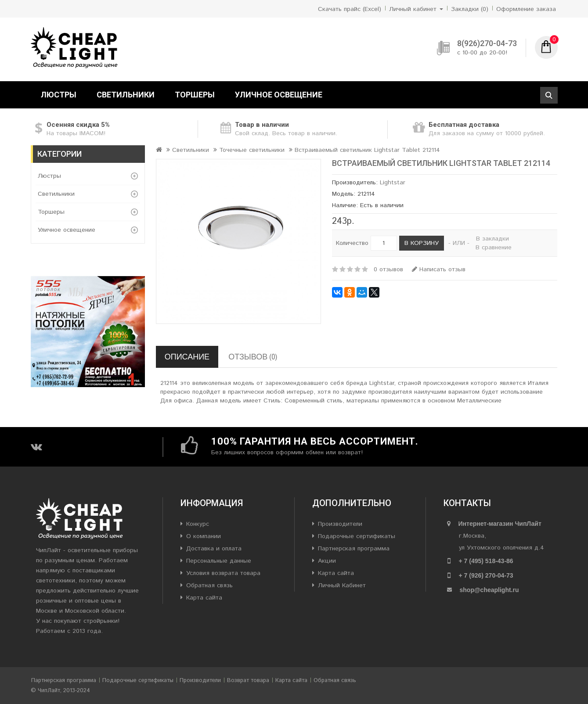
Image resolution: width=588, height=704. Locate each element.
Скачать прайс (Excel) (350, 9)
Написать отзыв (439, 269)
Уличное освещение (279, 95)
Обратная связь (209, 585)
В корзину (422, 243)
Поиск (549, 95)
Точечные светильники (252, 150)
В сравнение (494, 248)
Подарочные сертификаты (357, 536)
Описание (187, 357)
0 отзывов (388, 269)
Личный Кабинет (342, 585)
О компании (204, 536)
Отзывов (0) (253, 357)
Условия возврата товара (223, 573)
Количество (352, 243)
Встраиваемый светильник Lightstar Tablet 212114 (367, 150)
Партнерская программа (354, 549)
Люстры (59, 95)
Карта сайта (204, 598)
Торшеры (195, 95)
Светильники (126, 95)
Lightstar (393, 183)
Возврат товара (248, 681)
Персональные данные (219, 561)
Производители (340, 524)
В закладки (492, 239)
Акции (327, 561)
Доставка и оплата (214, 549)
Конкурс (198, 524)
